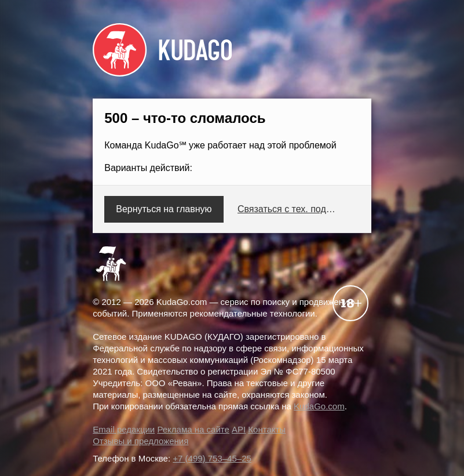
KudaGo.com (319, 406)
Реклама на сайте (193, 429)
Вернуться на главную (164, 209)
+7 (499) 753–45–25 (212, 458)
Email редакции (124, 429)
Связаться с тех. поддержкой (288, 209)
